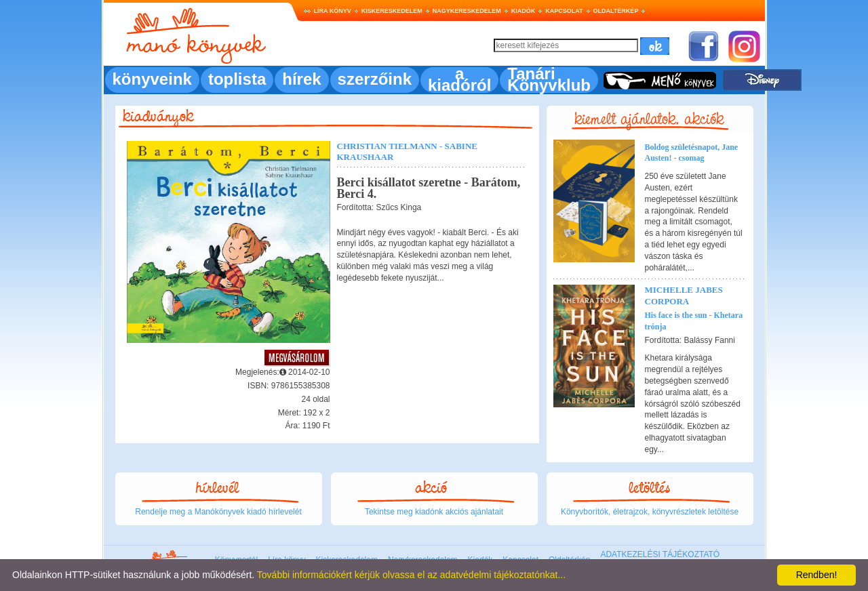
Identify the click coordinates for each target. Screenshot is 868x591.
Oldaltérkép (616, 11)
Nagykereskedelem (467, 11)
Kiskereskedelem (392, 11)
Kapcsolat (564, 11)
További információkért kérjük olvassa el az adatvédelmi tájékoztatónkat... (411, 575)
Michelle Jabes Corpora (684, 295)
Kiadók (524, 11)
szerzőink (375, 79)
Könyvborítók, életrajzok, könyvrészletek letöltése (650, 512)
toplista (237, 79)
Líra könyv (333, 11)
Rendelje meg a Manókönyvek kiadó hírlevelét (218, 512)
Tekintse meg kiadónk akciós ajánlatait (434, 512)
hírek (301, 79)
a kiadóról (459, 79)
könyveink (152, 79)
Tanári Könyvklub (549, 79)
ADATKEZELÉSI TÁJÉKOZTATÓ (660, 554)
